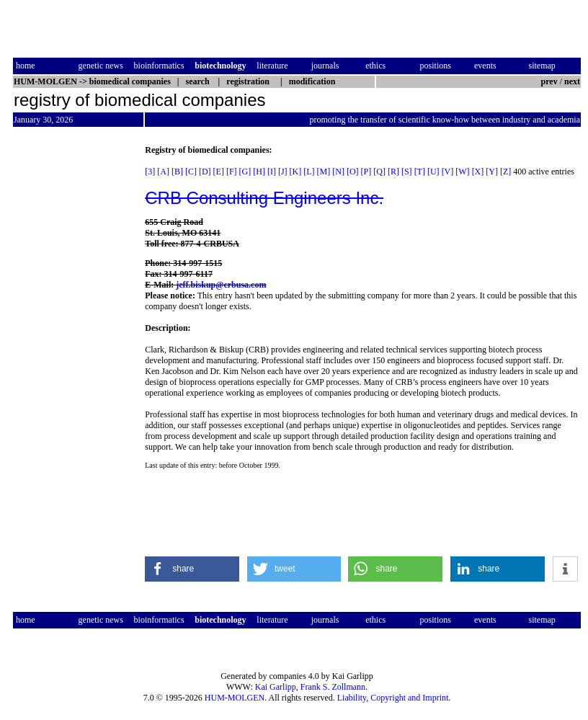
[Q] (379, 172)
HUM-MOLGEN (235, 698)
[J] (283, 172)
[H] (259, 172)
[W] (462, 172)
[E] (219, 172)
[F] (232, 172)
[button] (192, 569)
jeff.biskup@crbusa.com (221, 285)
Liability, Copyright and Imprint (393, 698)
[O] (353, 172)
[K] (296, 172)
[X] (478, 172)
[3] (150, 172)
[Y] (492, 172)
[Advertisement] (73, 361)
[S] (407, 172)
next (572, 81)
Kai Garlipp (276, 687)
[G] (245, 172)
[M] (324, 172)
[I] (272, 172)
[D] (205, 172)
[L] (309, 172)
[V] (448, 172)
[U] (433, 172)
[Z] (505, 172)
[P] (366, 172)
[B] (177, 172)
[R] (393, 172)
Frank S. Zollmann (333, 687)
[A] (163, 172)
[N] (338, 172)
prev (549, 81)
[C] (191, 172)
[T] (420, 172)
